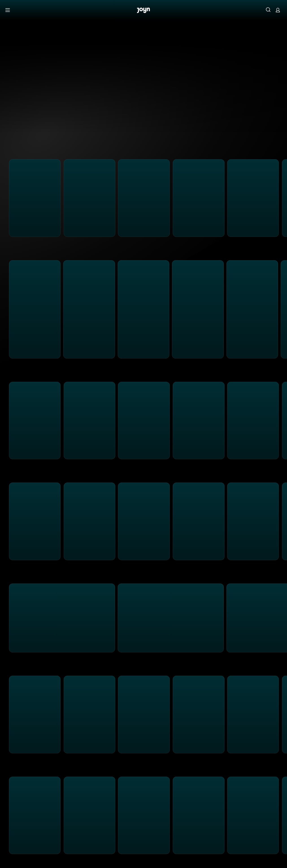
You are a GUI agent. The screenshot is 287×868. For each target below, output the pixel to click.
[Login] (278, 10)
